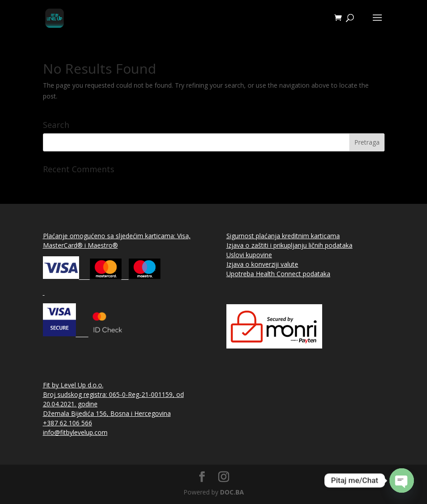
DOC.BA (232, 492)
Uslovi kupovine (249, 255)
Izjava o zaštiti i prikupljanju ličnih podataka (289, 245)
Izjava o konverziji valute (262, 264)
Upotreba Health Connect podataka (278, 274)
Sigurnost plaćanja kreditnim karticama (283, 236)
